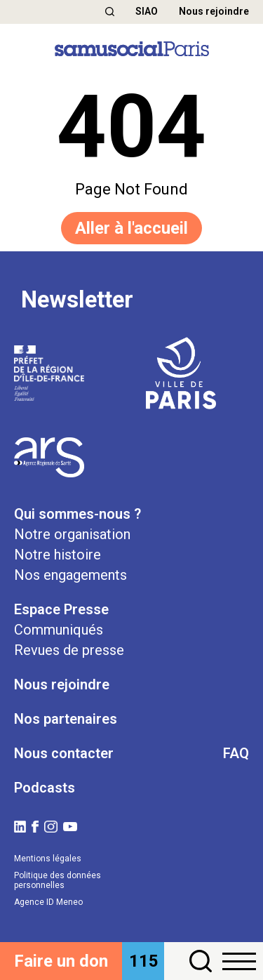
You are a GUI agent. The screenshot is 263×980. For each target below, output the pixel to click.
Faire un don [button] (61, 961)
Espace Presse (61, 609)
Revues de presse (69, 650)
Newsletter (77, 300)
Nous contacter (64, 753)
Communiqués (59, 630)
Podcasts (45, 788)
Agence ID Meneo (48, 902)
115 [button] (144, 961)
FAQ (236, 753)
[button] (110, 12)
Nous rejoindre (214, 11)
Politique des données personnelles (58, 880)
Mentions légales (48, 859)
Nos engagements (70, 575)
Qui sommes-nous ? (77, 514)
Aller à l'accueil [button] (131, 228)
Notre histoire (58, 555)
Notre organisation (72, 534)
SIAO (147, 11)
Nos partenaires (66, 719)
